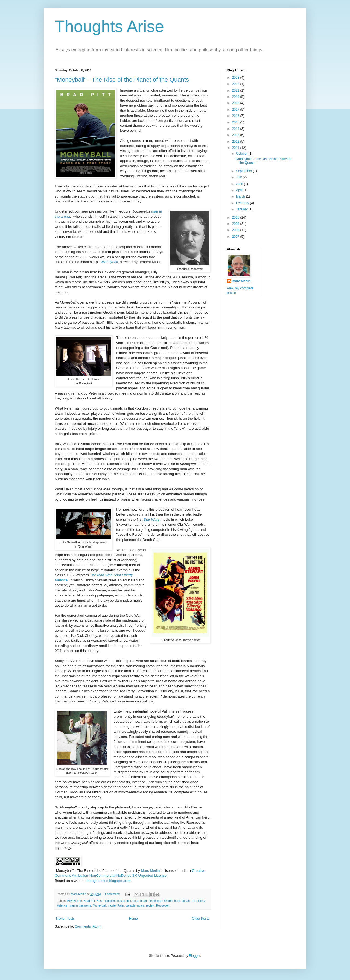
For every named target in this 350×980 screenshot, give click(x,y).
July (239, 177)
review (150, 905)
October (242, 154)
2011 (236, 148)
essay (121, 901)
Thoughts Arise (109, 26)
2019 (236, 97)
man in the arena (80, 905)
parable (130, 905)
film (129, 901)
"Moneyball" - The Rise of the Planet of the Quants (122, 80)
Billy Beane (75, 901)
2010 (236, 217)
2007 (236, 237)
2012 (236, 142)
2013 (236, 135)
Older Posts (201, 919)
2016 (236, 116)
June (240, 184)
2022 (236, 84)
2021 (236, 90)
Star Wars (151, 520)
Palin (121, 905)
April (240, 190)
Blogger (195, 956)
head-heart (140, 901)
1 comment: (113, 894)
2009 (236, 224)
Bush (100, 901)
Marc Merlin (151, 871)
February (243, 203)
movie (112, 905)
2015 (236, 122)
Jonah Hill (188, 901)
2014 (236, 129)
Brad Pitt (89, 901)
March (241, 196)
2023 (236, 78)
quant (141, 905)
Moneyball (110, 262)
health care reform (161, 901)
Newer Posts (65, 919)
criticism (110, 901)
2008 (236, 230)
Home (133, 919)
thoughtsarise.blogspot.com (109, 881)
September (244, 171)
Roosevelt (163, 905)
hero (177, 901)
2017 (236, 110)
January (242, 209)
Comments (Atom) (88, 926)
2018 (236, 103)
